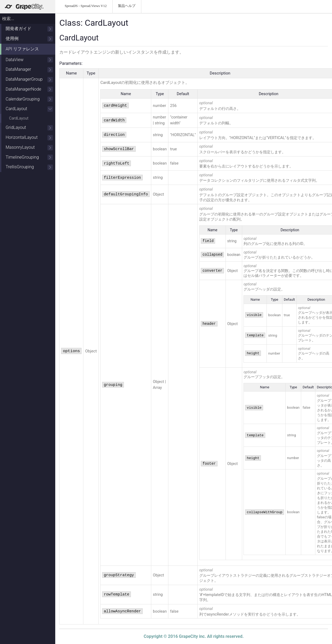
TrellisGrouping (29, 167)
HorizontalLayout (29, 138)
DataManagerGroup (29, 79)
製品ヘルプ (127, 6)
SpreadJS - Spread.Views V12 (86, 6)
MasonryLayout (29, 148)
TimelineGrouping (29, 157)
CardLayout (29, 109)
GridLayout (29, 128)
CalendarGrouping (29, 99)
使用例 (29, 39)
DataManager (29, 70)
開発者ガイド (29, 29)
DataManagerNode (29, 89)
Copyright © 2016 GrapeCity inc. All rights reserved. (194, 636)
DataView (29, 60)
